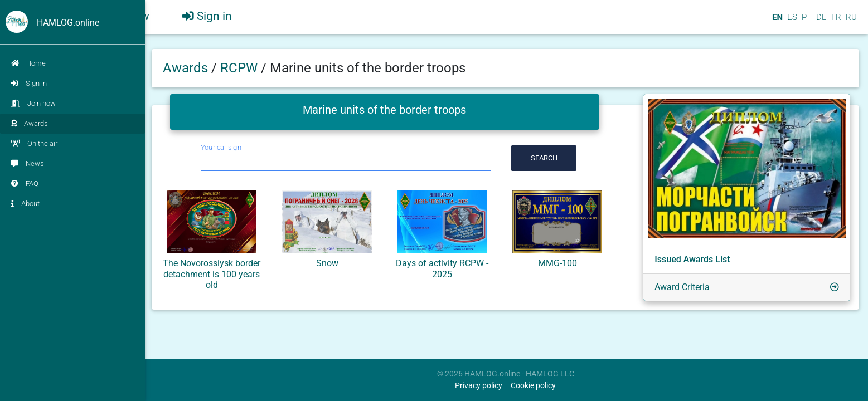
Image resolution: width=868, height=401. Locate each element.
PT (806, 22)
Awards (30, 123)
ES (791, 22)
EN (776, 22)
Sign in (29, 83)
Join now (33, 103)
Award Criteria (682, 287)
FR (835, 22)
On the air (34, 143)
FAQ (25, 184)
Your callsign (221, 147)
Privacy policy (479, 386)
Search (544, 158)
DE (820, 22)
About (25, 204)
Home (28, 63)
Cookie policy (533, 386)
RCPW (241, 68)
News (28, 163)
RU (851, 22)
